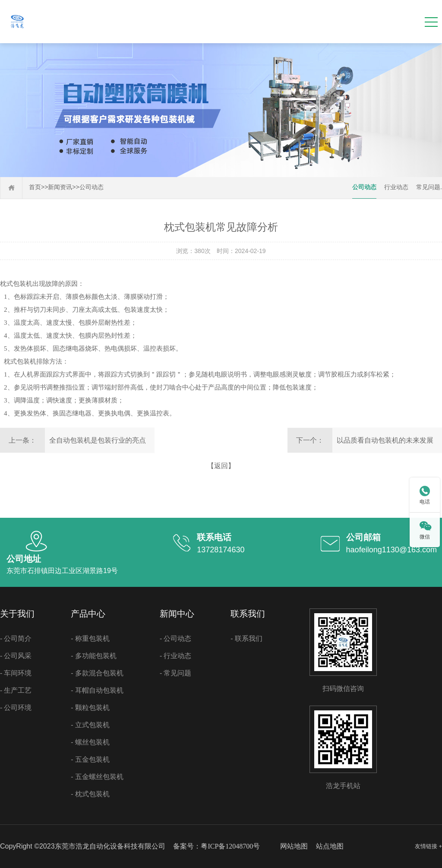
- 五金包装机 (90, 759)
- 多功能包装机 (93, 656)
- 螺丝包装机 (90, 742)
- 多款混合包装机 (97, 673)
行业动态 (396, 187)
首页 (35, 187)
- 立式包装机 (90, 725)
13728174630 (221, 550)
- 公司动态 (175, 638)
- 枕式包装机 (90, 794)
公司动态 (92, 187)
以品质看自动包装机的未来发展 (385, 440)
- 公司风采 (16, 656)
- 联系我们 (246, 638)
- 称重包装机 (90, 638)
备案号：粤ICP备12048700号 (216, 846)
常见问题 (428, 187)
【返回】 (221, 466)
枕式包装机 (16, 284)
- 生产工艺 (16, 690)
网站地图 (294, 846)
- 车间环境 (16, 673)
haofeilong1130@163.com (391, 550)
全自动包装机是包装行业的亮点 (98, 440)
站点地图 (330, 846)
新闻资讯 (60, 187)
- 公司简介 (16, 638)
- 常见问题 (175, 673)
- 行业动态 (175, 656)
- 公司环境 (16, 708)
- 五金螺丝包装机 (97, 777)
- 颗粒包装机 (90, 708)
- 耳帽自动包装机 (97, 690)
